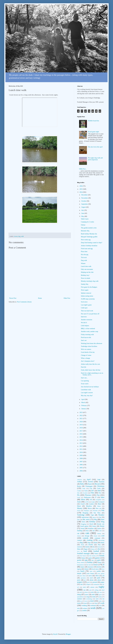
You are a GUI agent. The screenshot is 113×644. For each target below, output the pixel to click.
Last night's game (86, 305)
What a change (85, 358)
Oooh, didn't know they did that (91, 370)
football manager (84, 553)
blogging (83, 524)
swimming (89, 599)
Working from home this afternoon (92, 343)
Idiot (103, 497)
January (84, 409)
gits (93, 560)
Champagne (89, 486)
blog (103, 522)
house (96, 565)
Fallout (83, 225)
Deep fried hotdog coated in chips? (92, 243)
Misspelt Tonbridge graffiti (89, 237)
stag (88, 597)
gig (86, 560)
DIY (93, 491)
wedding (84, 606)
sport (100, 595)
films (79, 549)
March (83, 402)
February (84, 406)
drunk (82, 545)
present (95, 582)
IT (96, 497)
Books (79, 486)
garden (79, 560)
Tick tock (84, 257)
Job (91, 500)
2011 (81, 449)
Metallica (89, 506)
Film (92, 493)
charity (99, 534)
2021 (81, 419)
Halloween (87, 497)
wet (100, 606)
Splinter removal (86, 293)
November (85, 198)
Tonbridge (81, 515)
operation (83, 578)
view (96, 603)
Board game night (93, 132)
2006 (81, 465)
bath (78, 520)
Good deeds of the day (88, 352)
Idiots (83, 499)
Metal (79, 506)
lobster (86, 569)
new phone (101, 574)
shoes (86, 592)
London (91, 504)
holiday (90, 562)
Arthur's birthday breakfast (89, 246)
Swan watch (85, 384)
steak (94, 597)
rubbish (92, 587)
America (79, 480)
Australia (102, 482)
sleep (79, 594)
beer (103, 519)
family (87, 547)
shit (81, 592)
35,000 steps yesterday (88, 299)
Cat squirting (85, 381)
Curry (86, 491)
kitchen (99, 567)
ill (104, 565)
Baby (82, 484)
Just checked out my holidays (90, 387)
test (86, 601)
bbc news (86, 519)
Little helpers (85, 326)
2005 (81, 468)
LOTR (87, 502)
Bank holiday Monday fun (89, 234)
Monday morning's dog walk (90, 281)
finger (86, 549)
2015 (81, 437)
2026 (81, 186)
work (93, 608)
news (90, 576)
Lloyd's (83, 504)
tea (81, 601)
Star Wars (97, 513)
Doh (99, 491)
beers (84, 522)
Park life (84, 367)
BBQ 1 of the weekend (88, 329)
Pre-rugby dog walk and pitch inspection (95, 159)
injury (83, 567)
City (91, 488)
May (83, 216)
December (85, 195)
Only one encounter (87, 269)
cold (103, 536)
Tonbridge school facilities (89, 346)
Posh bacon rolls (86, 337)
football (96, 551)
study (100, 597)
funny (83, 558)
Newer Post (13, 298)
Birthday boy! (85, 275)
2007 (81, 462)
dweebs (91, 545)
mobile (99, 571)
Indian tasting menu (87, 296)
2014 (81, 440)
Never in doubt (86, 278)
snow (87, 595)
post (88, 582)
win (78, 608)
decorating (101, 540)
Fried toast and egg (87, 249)
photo (99, 580)
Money (80, 508)
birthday (92, 522)
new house (91, 574)
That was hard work (87, 311)
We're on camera (86, 349)
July (83, 210)
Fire (100, 493)
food (85, 551)
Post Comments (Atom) (24, 302)
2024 (81, 192)
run (84, 590)
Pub (103, 510)
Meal (99, 504)
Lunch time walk (86, 266)
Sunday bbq (85, 284)
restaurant (96, 584)
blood (91, 524)
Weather (101, 515)
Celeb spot (84, 308)
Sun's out (84, 340)
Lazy (93, 502)
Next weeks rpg (86, 240)
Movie (90, 508)
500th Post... (83, 169)
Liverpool (101, 502)
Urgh (92, 515)
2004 (81, 471)
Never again (85, 290)
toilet (100, 601)
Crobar (79, 491)
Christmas (101, 486)
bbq (95, 519)
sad (90, 590)
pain (99, 578)
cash (100, 531)
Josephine (99, 500)
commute (97, 538)
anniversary (85, 517)
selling (96, 590)
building (80, 531)
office (97, 576)
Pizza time (84, 252)
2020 (81, 422)
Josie (79, 502)
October (84, 201)
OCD (79, 511)
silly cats (99, 592)
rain (81, 584)
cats (87, 533)
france (96, 554)
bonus (94, 526)
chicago (87, 536)
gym (99, 560)
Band (90, 484)
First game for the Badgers (89, 287)
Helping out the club (87, 272)
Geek (79, 497)
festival (100, 547)
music (79, 573)
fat (93, 547)
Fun (98, 495)
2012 (81, 446)
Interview (84, 317)
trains (79, 603)
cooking (90, 540)
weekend (93, 606)
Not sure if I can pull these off (90, 314)
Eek (78, 493)
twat (85, 603)
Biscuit (97, 484)
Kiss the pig (85, 255)
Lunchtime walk (86, 390)
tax (103, 599)
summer (80, 599)
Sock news (84, 302)
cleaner (95, 536)
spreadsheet (80, 597)
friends (102, 556)
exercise (80, 547)
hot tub (89, 565)
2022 (81, 415)
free (103, 554)
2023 (81, 412)
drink (96, 543)
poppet (80, 582)
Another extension (87, 320)
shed (103, 590)
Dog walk (84, 260)
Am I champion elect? (88, 361)
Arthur (80, 482)
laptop (79, 569)
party (79, 580)
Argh (99, 480)
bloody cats (101, 524)
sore (93, 594)
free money (93, 556)
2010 (81, 452)
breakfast (91, 528)
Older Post (67, 298)
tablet (97, 599)
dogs (89, 543)
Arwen (16, 236)
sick (92, 592)
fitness (93, 549)
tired (92, 601)
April (83, 399)
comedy (86, 538)
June (83, 213)
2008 (81, 458)
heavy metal (81, 562)
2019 (81, 425)
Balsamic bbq (85, 231)
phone (92, 580)
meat (91, 571)
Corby (99, 488)
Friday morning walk (87, 335)
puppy (102, 582)
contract (80, 540)
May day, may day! (87, 396)
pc (85, 580)
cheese (79, 536)
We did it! (84, 323)
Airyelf (55, 634)
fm (99, 549)
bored (83, 528)
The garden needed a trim (89, 228)
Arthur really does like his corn (90, 364)
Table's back (85, 219)
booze (102, 526)
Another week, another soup (90, 331)
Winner (83, 263)
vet (91, 603)
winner (85, 608)
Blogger (68, 634)
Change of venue (86, 355)
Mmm (99, 506)
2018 (81, 428)
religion (88, 584)
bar (100, 517)
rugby (101, 587)
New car (98, 508)
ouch (91, 578)
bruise (99, 528)
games (98, 558)
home (100, 562)
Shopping (85, 513)
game (90, 558)
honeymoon (80, 565)
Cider (84, 488)
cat (78, 533)
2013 (81, 443)
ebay (99, 545)
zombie (84, 611)
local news (95, 569)
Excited (85, 493)
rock (84, 587)
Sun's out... (84, 378)
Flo (78, 495)
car (94, 531)
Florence (88, 495)
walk (22, 236)
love (103, 569)
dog (19, 236)
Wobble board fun (93, 121)
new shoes (83, 576)
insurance (91, 567)
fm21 (78, 551)
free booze (83, 556)
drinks (102, 543)
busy (87, 531)
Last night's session (87, 393)
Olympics (87, 511)
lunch (82, 571)
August (84, 207)
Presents (95, 511)
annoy (94, 517)
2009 (81, 455)
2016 (81, 434)
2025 (81, 189)
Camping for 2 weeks (87, 222)
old (103, 576)
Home (40, 298)
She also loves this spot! (95, 147)
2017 (81, 431)
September (85, 204)
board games (84, 526)
